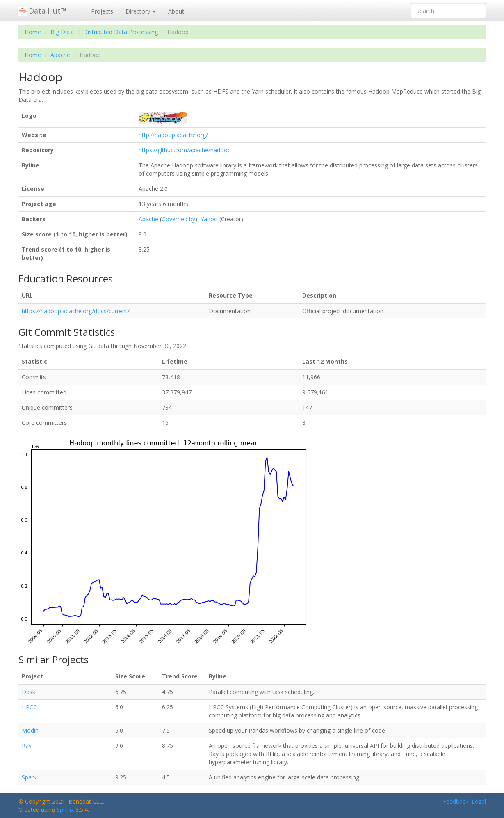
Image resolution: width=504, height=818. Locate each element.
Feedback (456, 801)
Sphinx (65, 810)
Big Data (62, 32)
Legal (479, 801)
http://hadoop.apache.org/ (173, 135)
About (176, 11)
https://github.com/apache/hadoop (185, 150)
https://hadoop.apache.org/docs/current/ (76, 311)
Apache (60, 55)
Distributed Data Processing (121, 32)
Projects (102, 11)
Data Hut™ (42, 11)
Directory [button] (141, 11)
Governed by (178, 219)
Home (33, 32)
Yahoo (209, 219)
